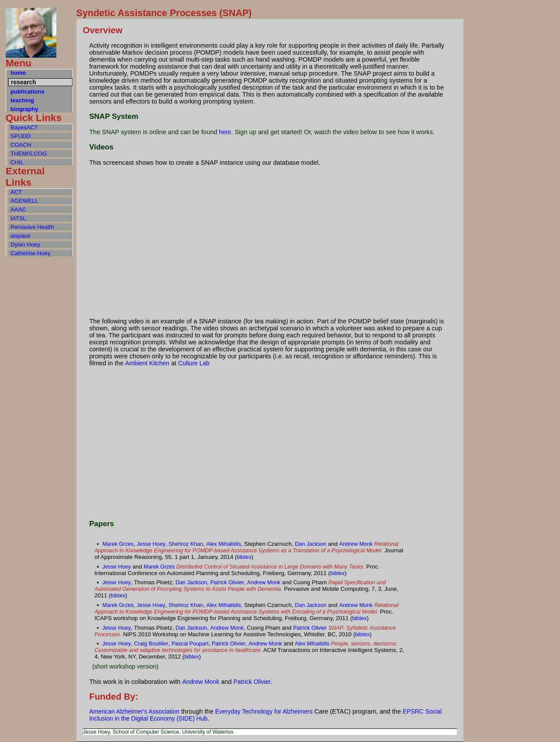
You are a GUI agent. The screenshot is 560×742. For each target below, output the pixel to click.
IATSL (18, 218)
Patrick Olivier (227, 583)
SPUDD (21, 136)
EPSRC (413, 711)
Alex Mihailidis (223, 544)
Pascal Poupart (190, 644)
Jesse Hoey (151, 544)
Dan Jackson (311, 544)
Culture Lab (194, 363)
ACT (16, 192)
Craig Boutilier (151, 644)
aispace (20, 236)
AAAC (18, 210)
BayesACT (24, 127)
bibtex (244, 557)
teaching (22, 100)
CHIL (17, 162)
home (18, 73)
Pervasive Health (32, 227)
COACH (21, 145)
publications (27, 92)
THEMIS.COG (29, 154)
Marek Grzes (118, 544)
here (225, 132)
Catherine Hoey (30, 253)
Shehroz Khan (186, 544)
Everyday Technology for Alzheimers (264, 711)
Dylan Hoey (25, 244)
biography (24, 109)
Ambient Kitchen (147, 363)
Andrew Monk (356, 544)
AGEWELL (24, 201)
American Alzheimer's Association (134, 711)
